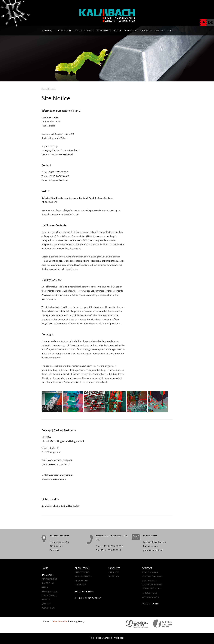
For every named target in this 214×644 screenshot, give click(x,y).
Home (45, 568)
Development (49, 579)
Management (49, 596)
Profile (46, 600)
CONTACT (160, 31)
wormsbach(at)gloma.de (61, 475)
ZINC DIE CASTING (84, 31)
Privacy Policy (77, 621)
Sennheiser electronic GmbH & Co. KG (60, 506)
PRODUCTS (146, 31)
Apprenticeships (151, 589)
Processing (82, 581)
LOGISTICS (80, 585)
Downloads (149, 581)
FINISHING (114, 572)
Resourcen (48, 608)
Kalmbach (48, 31)
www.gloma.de (58, 479)
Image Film (48, 583)
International (50, 591)
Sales (45, 587)
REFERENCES (131, 31)
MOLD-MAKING (83, 576)
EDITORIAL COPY (151, 597)
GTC (170, 31)
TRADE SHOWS (150, 572)
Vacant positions (152, 585)
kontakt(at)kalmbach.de (155, 542)
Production (64, 31)
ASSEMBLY (114, 576)
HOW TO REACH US (152, 576)
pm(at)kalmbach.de (153, 550)
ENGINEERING (82, 572)
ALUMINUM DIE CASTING (109, 31)
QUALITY (46, 604)
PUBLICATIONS (150, 593)
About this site (151, 604)
